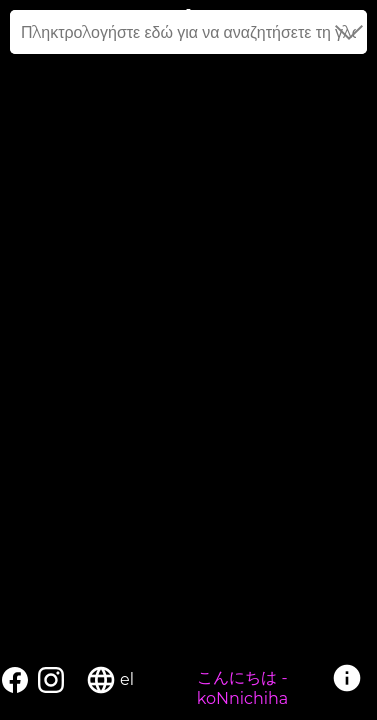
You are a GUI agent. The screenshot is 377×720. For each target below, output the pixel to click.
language (101, 680)
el (127, 679)
